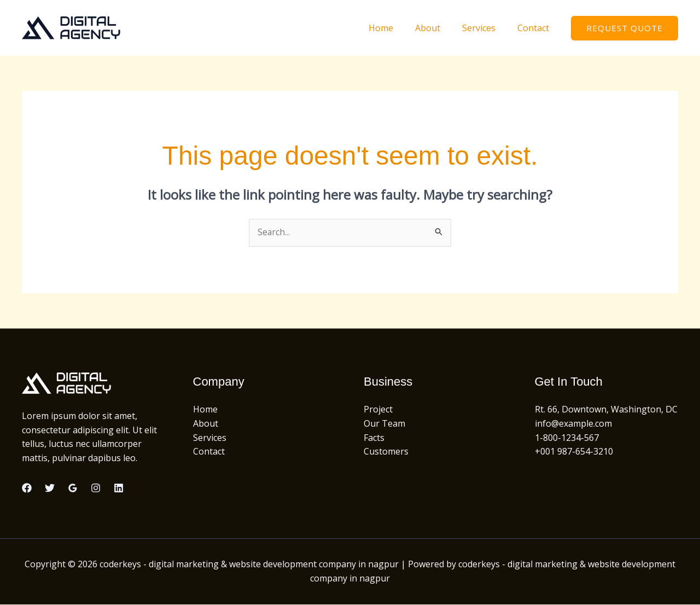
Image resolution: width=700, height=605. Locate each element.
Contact (535, 28)
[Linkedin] (119, 488)
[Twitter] (50, 488)
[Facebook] (27, 488)
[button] (625, 28)
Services (485, 28)
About (439, 28)
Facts (374, 438)
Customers (386, 452)
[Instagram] (96, 488)
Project (378, 410)
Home (396, 28)
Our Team (384, 424)
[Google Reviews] (73, 488)
